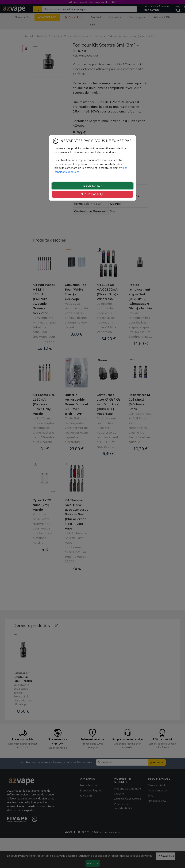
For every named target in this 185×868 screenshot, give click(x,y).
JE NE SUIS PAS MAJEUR (93, 194)
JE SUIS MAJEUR (93, 186)
